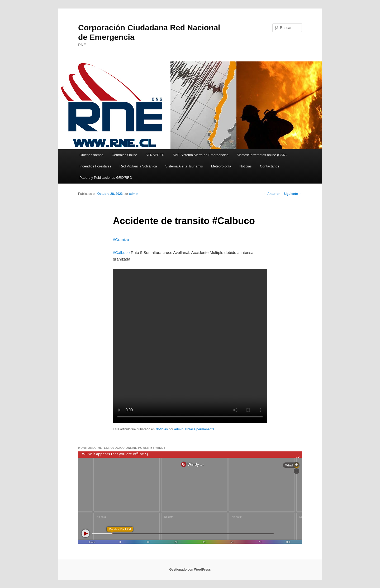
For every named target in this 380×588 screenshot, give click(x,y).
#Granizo (121, 240)
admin (134, 194)
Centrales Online (124, 155)
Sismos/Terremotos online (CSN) (262, 155)
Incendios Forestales (95, 166)
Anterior (272, 194)
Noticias (245, 166)
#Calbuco (121, 252)
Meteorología (221, 166)
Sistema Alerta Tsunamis (184, 166)
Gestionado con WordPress (190, 570)
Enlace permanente (200, 429)
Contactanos (270, 166)
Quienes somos (91, 155)
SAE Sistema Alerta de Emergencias (200, 155)
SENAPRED (155, 155)
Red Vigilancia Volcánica (138, 166)
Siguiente (293, 194)
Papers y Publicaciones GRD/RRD (106, 178)
